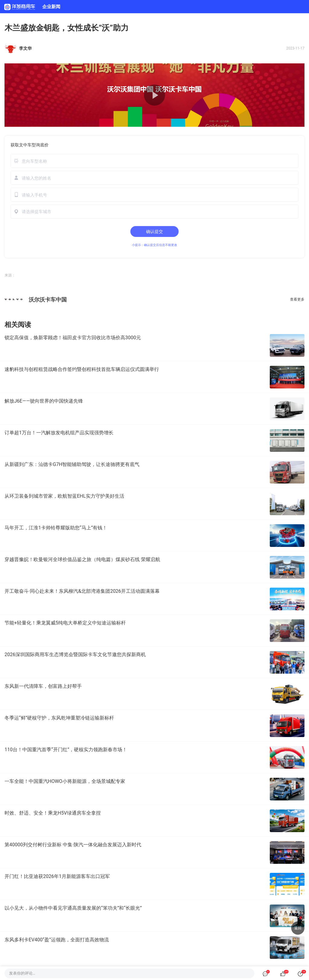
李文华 (25, 48)
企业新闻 (51, 7)
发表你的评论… (22, 973)
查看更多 (297, 299)
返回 (298, 928)
